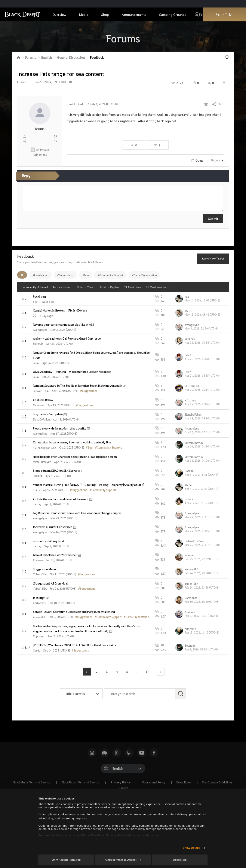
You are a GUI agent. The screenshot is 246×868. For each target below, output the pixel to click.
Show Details (191, 848)
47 (147, 671)
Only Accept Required (66, 860)
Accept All (180, 860)
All (22, 275)
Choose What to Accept (123, 860)
